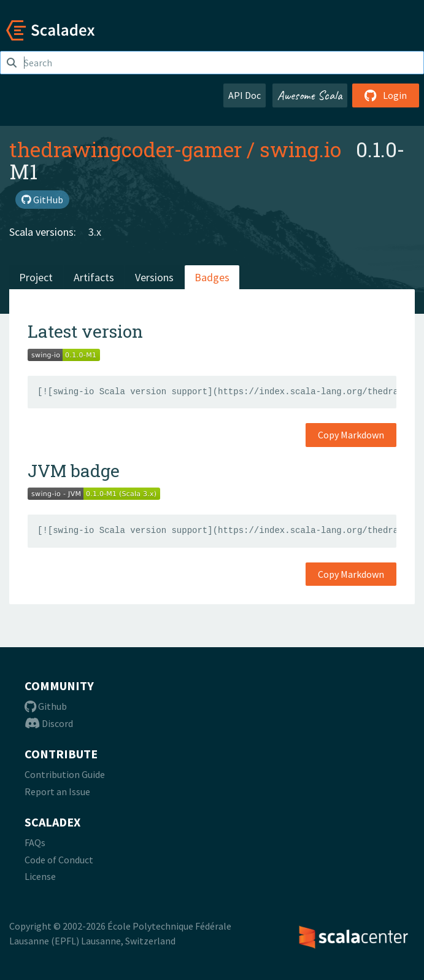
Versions (154, 277)
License (40, 876)
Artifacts (94, 277)
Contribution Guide (65, 774)
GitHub (42, 200)
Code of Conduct (59, 860)
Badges (212, 277)
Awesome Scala (310, 95)
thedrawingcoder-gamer (125, 149)
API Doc (245, 95)
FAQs (35, 842)
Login (386, 95)
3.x (95, 232)
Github (46, 706)
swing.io (300, 149)
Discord (49, 723)
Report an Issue (57, 791)
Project (36, 277)
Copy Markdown (351, 435)
